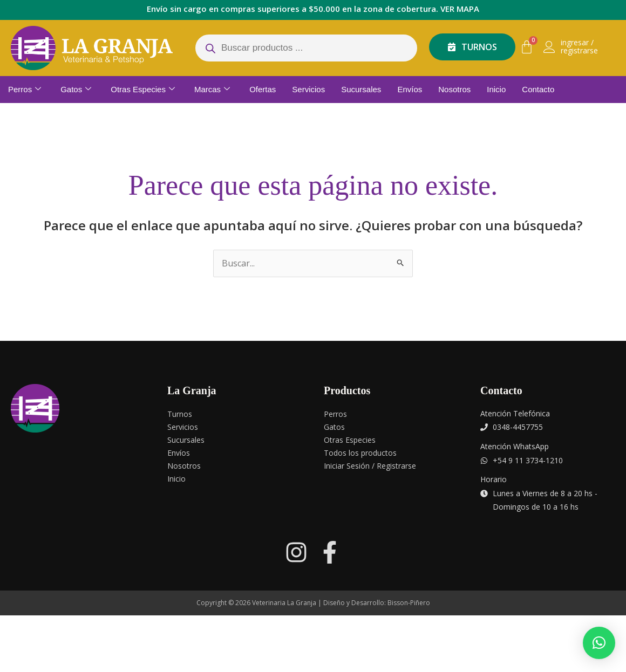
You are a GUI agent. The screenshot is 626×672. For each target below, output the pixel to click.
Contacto (538, 89)
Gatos (76, 90)
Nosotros (454, 89)
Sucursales (361, 89)
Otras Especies (143, 90)
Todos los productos (360, 453)
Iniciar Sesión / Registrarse (370, 466)
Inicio (496, 89)
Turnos (180, 414)
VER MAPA (460, 9)
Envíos (410, 89)
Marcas (212, 90)
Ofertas (263, 89)
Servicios (308, 89)
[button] (599, 643)
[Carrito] (527, 47)
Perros (25, 90)
